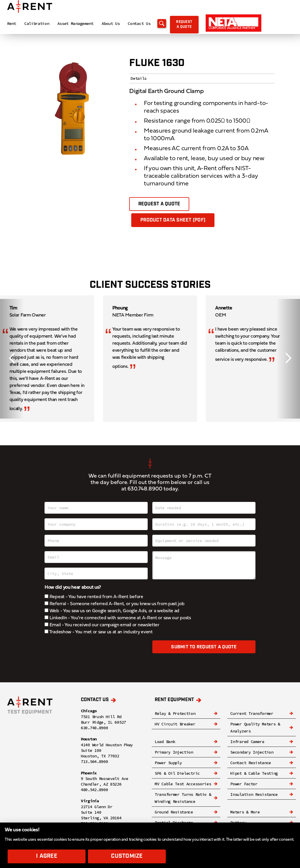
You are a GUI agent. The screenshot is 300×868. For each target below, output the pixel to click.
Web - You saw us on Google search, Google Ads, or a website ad (112, 611)
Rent (12, 25)
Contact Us (139, 25)
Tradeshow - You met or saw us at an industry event (99, 632)
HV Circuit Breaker (175, 724)
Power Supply (168, 763)
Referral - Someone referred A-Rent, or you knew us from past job (115, 604)
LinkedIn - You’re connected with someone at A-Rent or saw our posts (118, 618)
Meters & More (245, 812)
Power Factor (244, 784)
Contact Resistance (251, 763)
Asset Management (75, 25)
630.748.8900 (145, 489)
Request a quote (196, 26)
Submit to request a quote (204, 648)
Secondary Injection (252, 752)
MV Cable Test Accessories (183, 784)
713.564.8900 (94, 762)
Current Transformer (252, 714)
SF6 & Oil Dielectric (177, 774)
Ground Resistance (174, 812)
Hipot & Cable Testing (254, 774)
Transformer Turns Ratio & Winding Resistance (183, 798)
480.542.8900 (94, 790)
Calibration (37, 25)
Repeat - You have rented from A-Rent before (94, 597)
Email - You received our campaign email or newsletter (102, 625)
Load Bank (165, 742)
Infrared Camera (247, 742)
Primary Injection (174, 752)
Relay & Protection (175, 714)
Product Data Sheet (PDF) (173, 220)
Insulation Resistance (254, 795)
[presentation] (89, 652)
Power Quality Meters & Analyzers (255, 728)
